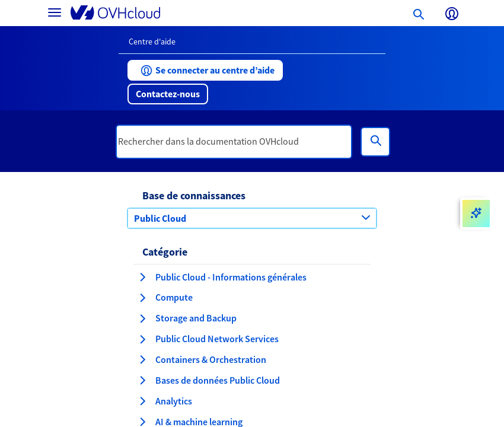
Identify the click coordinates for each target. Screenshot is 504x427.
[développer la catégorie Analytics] (142, 401)
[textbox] (234, 142)
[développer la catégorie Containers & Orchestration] (142, 359)
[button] (205, 70)
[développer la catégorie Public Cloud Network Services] (142, 339)
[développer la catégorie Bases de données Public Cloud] (142, 380)
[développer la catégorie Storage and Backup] (142, 318)
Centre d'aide (152, 42)
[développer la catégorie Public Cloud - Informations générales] (142, 277)
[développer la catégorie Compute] (142, 298)
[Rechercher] (375, 142)
